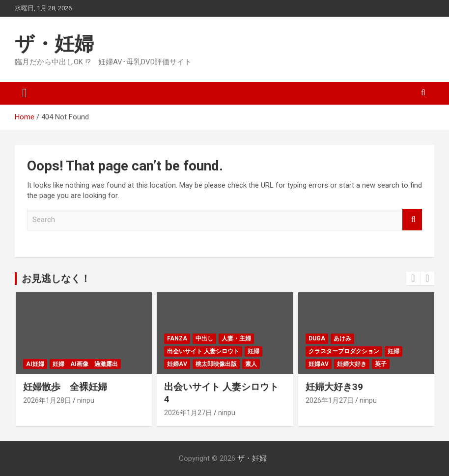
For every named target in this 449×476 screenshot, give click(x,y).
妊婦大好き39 (334, 387)
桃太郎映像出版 (216, 364)
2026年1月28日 (47, 400)
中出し (204, 338)
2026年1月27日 (188, 413)
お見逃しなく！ (56, 279)
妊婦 (253, 351)
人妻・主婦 (236, 338)
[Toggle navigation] (25, 93)
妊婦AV (177, 364)
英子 (381, 364)
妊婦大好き (352, 364)
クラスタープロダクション (344, 351)
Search (412, 220)
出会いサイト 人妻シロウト (203, 351)
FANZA (177, 338)
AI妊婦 (35, 364)
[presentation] (413, 279)
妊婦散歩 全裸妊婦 (65, 387)
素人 (251, 364)
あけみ (342, 338)
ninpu (86, 400)
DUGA (317, 338)
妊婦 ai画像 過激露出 (85, 364)
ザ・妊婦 (54, 44)
